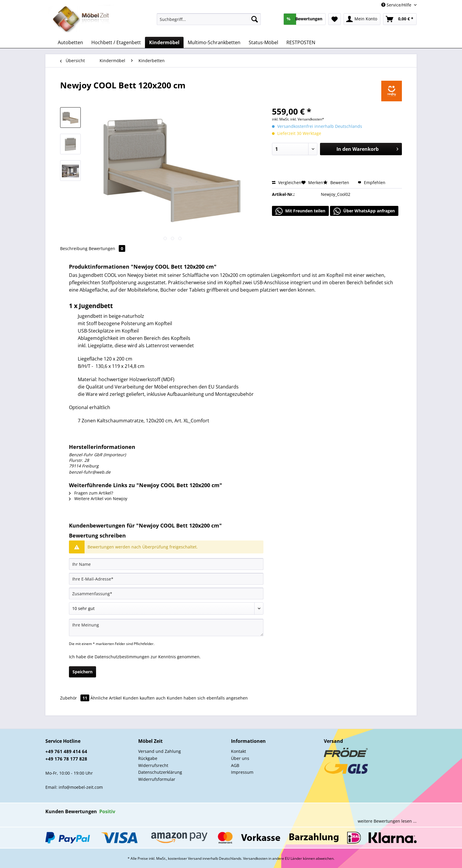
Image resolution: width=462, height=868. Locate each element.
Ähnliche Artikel (106, 698)
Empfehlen (372, 182)
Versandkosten (255, 858)
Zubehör (75, 698)
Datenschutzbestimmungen (122, 657)
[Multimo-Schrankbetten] (214, 42)
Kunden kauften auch (144, 698)
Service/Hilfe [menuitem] (397, 5)
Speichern (82, 672)
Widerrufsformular (157, 779)
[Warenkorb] (400, 19)
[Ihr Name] (166, 564)
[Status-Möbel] (263, 42)
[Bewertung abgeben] (166, 609)
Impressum (242, 772)
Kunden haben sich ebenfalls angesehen (207, 698)
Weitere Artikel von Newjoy (98, 499)
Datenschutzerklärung (160, 772)
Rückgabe (148, 758)
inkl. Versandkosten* (307, 119)
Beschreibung (74, 248)
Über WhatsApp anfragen (364, 211)
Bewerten (337, 182)
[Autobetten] (70, 42)
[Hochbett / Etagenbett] (116, 42)
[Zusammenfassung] (166, 593)
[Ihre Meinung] (166, 628)
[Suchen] (255, 19)
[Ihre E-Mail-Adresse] (166, 579)
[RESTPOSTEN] (301, 42)
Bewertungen (107, 248)
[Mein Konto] (362, 19)
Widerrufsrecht (153, 765)
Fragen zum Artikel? (91, 493)
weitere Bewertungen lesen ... (387, 821)
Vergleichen (287, 182)
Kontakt (239, 751)
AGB (235, 765)
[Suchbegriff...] (209, 19)
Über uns (240, 758)
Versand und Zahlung (160, 751)
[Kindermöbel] (164, 42)
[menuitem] (209, 22)
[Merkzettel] (335, 19)
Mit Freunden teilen (300, 211)
